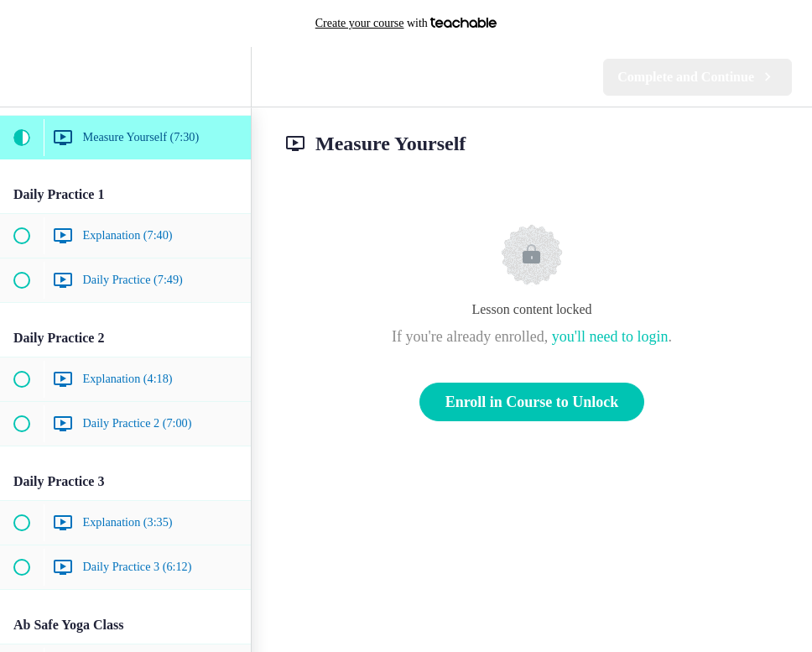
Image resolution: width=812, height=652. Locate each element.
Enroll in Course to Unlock (532, 402)
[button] (21, 77)
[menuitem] (230, 77)
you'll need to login (610, 336)
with (406, 23)
